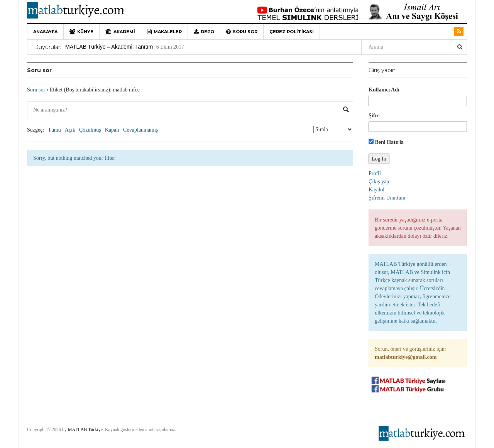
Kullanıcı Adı (384, 90)
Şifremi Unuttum (387, 198)
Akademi (120, 32)
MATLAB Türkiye (85, 429)
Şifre (374, 116)
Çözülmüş (90, 130)
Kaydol (376, 190)
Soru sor (242, 32)
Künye (81, 32)
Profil (375, 173)
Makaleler (164, 32)
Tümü (54, 130)
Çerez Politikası (292, 32)
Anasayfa (45, 32)
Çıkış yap (379, 182)
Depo (204, 32)
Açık (70, 130)
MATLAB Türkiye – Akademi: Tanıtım (109, 47)
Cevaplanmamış (140, 130)
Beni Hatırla (386, 142)
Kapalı (112, 130)
